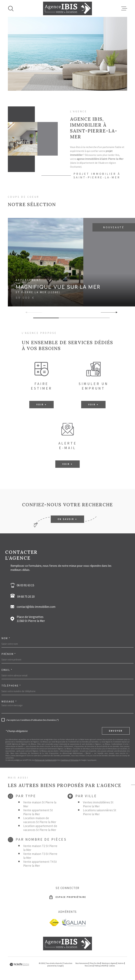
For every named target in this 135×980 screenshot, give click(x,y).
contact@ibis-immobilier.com (36, 607)
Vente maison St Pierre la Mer (40, 804)
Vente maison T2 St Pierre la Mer (40, 848)
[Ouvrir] (11, 9)
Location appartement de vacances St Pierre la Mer (40, 828)
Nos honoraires (82, 963)
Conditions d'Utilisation (70, 760)
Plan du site (95, 963)
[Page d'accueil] (67, 8)
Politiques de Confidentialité (45, 760)
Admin (121, 963)
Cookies (112, 966)
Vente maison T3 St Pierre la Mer (40, 856)
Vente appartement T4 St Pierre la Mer (40, 864)
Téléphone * (11, 686)
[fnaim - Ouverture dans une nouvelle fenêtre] (54, 923)
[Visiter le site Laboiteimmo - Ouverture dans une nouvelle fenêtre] (19, 965)
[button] (115, 312)
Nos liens (89, 966)
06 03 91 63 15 (25, 585)
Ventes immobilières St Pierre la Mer (98, 804)
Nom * (6, 638)
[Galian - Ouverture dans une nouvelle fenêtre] (74, 923)
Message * (9, 702)
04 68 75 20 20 (23, 596)
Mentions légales (109, 963)
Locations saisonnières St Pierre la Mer (100, 812)
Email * (7, 670)
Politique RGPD (101, 966)
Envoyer (116, 731)
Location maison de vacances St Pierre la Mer (40, 820)
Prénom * (9, 654)
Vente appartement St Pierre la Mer (38, 812)
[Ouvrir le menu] (124, 9)
